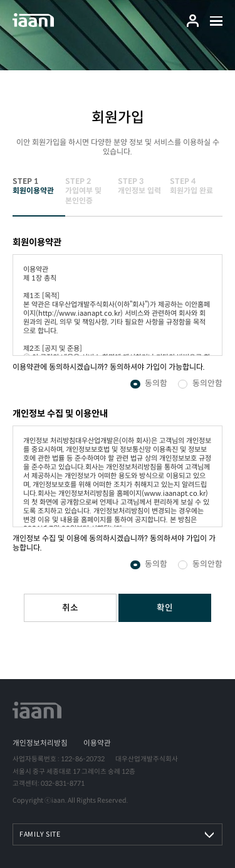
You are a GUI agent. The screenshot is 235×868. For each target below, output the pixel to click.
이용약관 (97, 743)
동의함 (156, 384)
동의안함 (207, 384)
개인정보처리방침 (40, 743)
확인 (165, 608)
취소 (70, 608)
